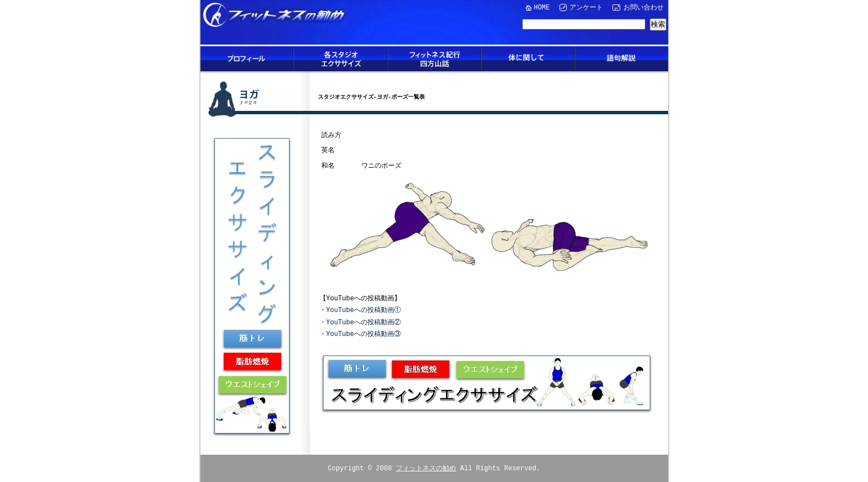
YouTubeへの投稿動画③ (364, 333)
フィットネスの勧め (426, 467)
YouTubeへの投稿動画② (364, 322)
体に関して (528, 59)
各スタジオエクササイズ (341, 59)
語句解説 (621, 59)
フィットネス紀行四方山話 (434, 59)
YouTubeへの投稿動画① (364, 310)
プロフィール (247, 59)
